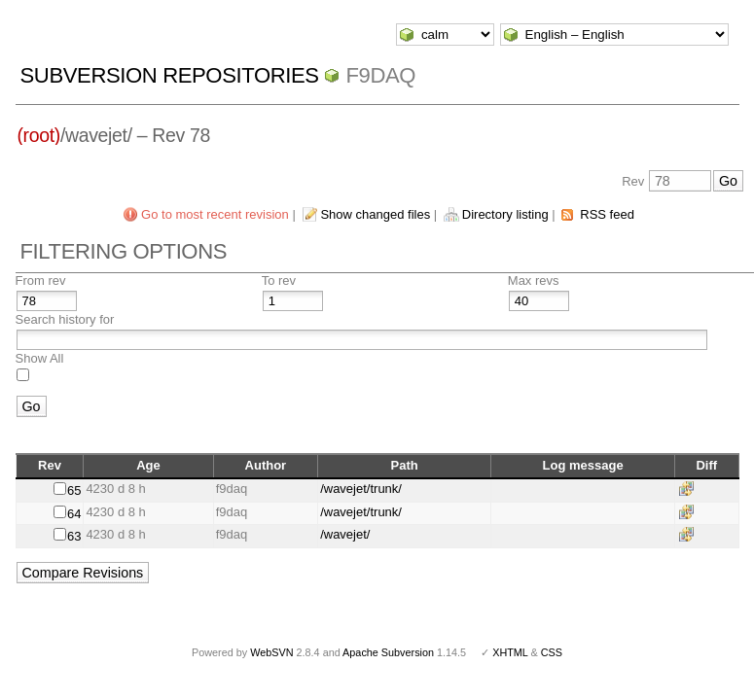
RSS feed (607, 214)
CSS (552, 652)
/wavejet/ (345, 534)
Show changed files (375, 214)
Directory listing (505, 214)
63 (74, 536)
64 (74, 514)
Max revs (534, 280)
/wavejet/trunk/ (361, 489)
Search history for (65, 319)
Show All (40, 358)
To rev (279, 280)
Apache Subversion (388, 652)
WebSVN (271, 652)
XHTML (510, 652)
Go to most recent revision (215, 214)
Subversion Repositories (170, 75)
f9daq (380, 75)
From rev (41, 280)
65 (74, 490)
